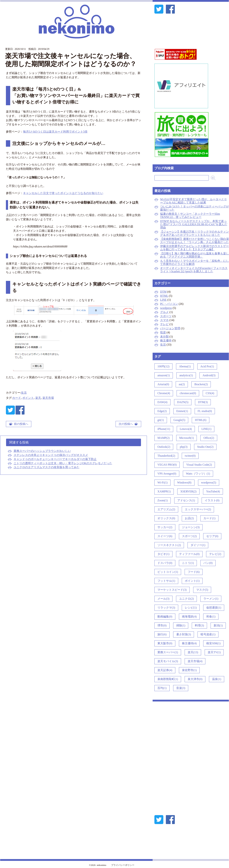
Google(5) (179, 420)
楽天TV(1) (214, 652)
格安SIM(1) (213, 643)
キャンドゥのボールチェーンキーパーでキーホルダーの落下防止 (55, 459)
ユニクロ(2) (187, 599)
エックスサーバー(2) (198, 509)
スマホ (164, 320)
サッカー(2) (165, 527)
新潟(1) (218, 625)
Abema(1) (185, 366)
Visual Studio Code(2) (199, 465)
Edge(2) (162, 411)
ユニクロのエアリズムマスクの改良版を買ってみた (47, 467)
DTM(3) (203, 402)
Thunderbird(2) (166, 456)
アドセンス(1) (186, 500)
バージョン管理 (170, 328)
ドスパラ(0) (165, 563)
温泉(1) (217, 679)
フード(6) (194, 572)
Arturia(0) (163, 384)
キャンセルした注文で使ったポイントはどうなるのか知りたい (63, 193)
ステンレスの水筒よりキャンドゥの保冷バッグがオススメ (51, 455)
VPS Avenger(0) (167, 474)
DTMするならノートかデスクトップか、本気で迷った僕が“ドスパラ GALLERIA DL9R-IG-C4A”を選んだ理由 (194, 224)
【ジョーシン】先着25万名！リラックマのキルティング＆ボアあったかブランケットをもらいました (194, 233)
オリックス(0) (166, 518)
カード (17, 398)
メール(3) (163, 599)
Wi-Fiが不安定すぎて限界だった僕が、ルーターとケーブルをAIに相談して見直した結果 (194, 201)
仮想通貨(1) (214, 608)
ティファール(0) (189, 554)
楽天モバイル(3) (168, 661)
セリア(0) (212, 536)
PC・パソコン (169, 304)
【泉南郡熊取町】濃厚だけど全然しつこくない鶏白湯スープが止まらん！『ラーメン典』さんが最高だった (194, 241)
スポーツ (166, 316)
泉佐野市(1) (189, 670)
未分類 (164, 337)
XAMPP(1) (164, 491)
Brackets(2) (201, 384)
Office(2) (209, 438)
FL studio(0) (205, 411)
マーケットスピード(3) (172, 590)
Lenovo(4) (186, 429)
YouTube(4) (213, 491)
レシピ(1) (191, 608)
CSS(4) (210, 393)
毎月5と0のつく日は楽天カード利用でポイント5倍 (55, 132)
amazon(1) (164, 375)
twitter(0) (190, 456)
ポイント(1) (192, 581)
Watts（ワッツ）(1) (198, 474)
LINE (163, 300)
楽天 (38, 398)
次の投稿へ (126, 424)
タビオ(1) (163, 554)
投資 (163, 332)
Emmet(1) (182, 411)
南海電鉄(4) (189, 617)
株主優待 (166, 340)
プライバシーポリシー (123, 865)
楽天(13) (193, 652)
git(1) (161, 420)
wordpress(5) (209, 483)
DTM (163, 292)
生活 (24, 393)
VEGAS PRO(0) (167, 465)
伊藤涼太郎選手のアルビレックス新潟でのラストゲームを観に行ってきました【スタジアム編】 (194, 248)
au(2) (182, 384)
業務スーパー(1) (168, 652)
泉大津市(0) (195, 679)
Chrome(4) (164, 393)
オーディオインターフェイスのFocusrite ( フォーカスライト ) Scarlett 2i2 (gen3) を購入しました (194, 270)
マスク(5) (202, 590)
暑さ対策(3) (184, 634)
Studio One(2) (205, 447)
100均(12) (163, 366)
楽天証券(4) (165, 670)
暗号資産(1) (208, 634)
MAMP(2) (164, 438)
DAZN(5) (183, 402)
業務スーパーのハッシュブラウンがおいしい (42, 451)
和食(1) (211, 617)
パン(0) (208, 563)
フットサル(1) (166, 581)
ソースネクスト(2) (169, 545)
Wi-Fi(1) (162, 483)
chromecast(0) (188, 393)
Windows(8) (184, 483)
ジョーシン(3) (191, 527)
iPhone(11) (164, 429)
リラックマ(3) (166, 608)
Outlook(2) (164, 447)
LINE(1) (206, 429)
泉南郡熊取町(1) (168, 679)
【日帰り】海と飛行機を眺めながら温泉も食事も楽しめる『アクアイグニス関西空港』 (194, 255)
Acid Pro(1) (207, 366)
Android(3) (209, 375)
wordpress (166, 308)
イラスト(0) (212, 500)
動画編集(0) (165, 617)
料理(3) (199, 625)
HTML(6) (201, 420)
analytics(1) (186, 375)
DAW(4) (162, 402)
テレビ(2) (215, 554)
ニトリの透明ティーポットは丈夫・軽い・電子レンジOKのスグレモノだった (63, 463)
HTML (164, 296)
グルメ (164, 312)
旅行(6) (162, 634)
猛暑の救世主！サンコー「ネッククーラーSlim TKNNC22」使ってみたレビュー (190, 215)
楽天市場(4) (195, 661)
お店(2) (189, 518)
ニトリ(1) (188, 563)
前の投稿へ (21, 424)
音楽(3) (181, 688)
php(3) (184, 447)
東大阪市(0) (165, 643)
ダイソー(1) (198, 545)
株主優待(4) (189, 643)
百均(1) (162, 688)
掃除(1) (181, 625)
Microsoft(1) (187, 438)
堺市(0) (162, 625)
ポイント (28, 398)
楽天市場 (48, 398)
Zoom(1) (163, 500)
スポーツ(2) (189, 536)
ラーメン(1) (211, 599)
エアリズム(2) (166, 509)
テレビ (164, 324)
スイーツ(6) (165, 536)
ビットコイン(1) (168, 572)
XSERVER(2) (188, 491)
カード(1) (209, 518)
